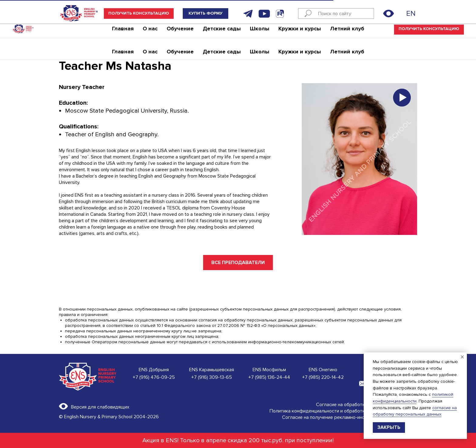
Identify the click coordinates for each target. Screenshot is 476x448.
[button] (139, 14)
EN (411, 14)
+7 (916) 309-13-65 (212, 377)
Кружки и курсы (300, 32)
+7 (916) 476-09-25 (154, 377)
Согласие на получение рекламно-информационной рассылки (350, 417)
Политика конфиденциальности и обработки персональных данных (343, 411)
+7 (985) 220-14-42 (323, 377)
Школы (260, 32)
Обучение (180, 32)
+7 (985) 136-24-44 (269, 377)
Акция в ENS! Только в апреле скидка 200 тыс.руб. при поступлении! (238, 440)
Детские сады (222, 32)
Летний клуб (347, 32)
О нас (150, 32)
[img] (402, 13)
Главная (123, 32)
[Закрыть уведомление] (462, 357)
